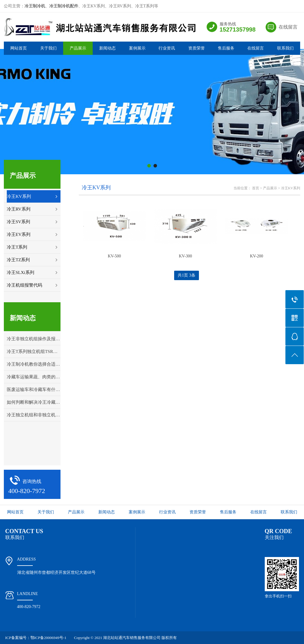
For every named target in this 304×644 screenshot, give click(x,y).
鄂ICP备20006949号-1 (48, 638)
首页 (256, 188)
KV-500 (114, 256)
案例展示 (137, 48)
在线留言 (288, 27)
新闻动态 (107, 48)
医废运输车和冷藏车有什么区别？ (34, 390)
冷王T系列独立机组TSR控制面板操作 (34, 351)
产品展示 (78, 48)
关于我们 (48, 48)
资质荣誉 (197, 48)
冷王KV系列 (291, 188)
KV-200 (257, 256)
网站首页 (19, 48)
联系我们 (285, 48)
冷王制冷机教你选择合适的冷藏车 (34, 364)
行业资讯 (167, 48)
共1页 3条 (187, 275)
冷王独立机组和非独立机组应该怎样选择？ (34, 415)
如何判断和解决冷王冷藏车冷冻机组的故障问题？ (34, 402)
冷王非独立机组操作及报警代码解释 (34, 339)
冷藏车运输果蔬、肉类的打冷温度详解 (34, 377)
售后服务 (226, 48)
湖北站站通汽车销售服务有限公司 (132, 638)
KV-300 (185, 256)
